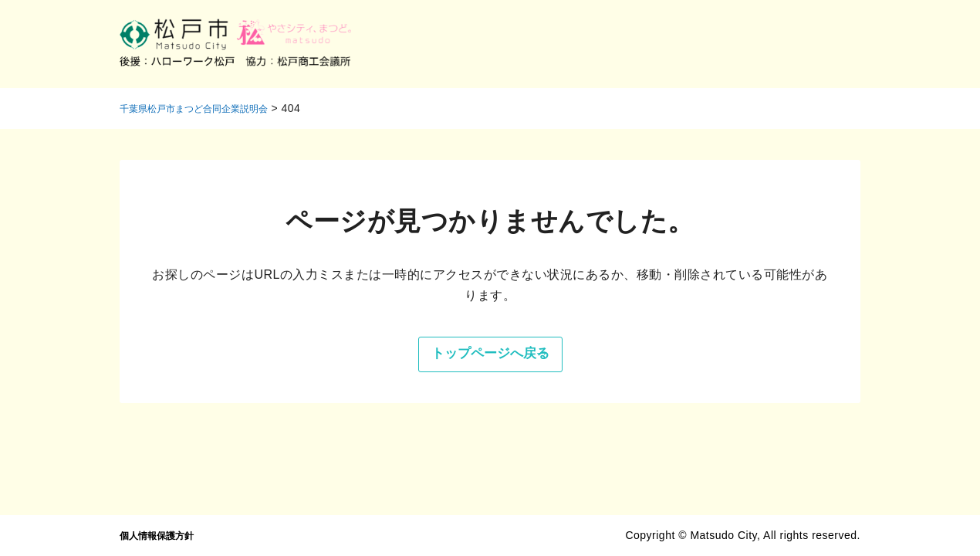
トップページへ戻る (461, 361)
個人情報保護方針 (164, 535)
